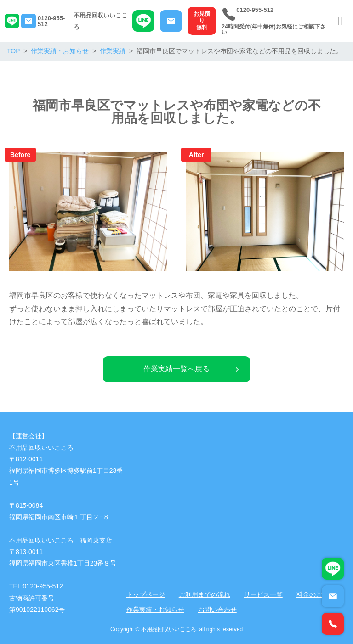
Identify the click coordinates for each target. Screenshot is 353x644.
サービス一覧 (263, 594)
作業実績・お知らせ (155, 610)
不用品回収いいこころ (100, 21)
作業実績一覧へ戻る (192, 369)
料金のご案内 (316, 594)
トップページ (146, 594)
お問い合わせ (217, 610)
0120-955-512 (51, 21)
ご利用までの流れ (205, 594)
